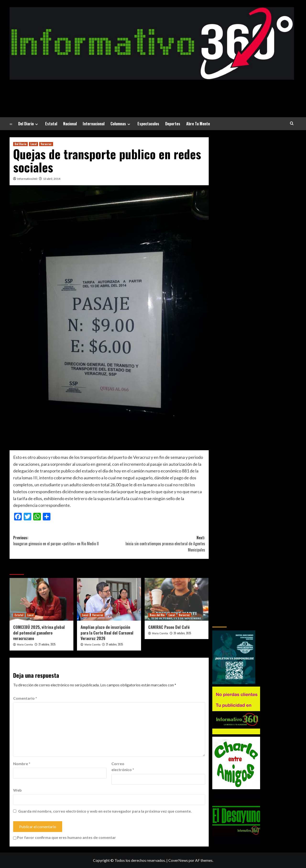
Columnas (121, 124)
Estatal (51, 124)
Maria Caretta (25, 645)
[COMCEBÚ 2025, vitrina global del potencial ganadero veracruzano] (41, 599)
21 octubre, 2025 (47, 644)
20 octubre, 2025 (182, 633)
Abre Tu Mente (198, 124)
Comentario (25, 698)
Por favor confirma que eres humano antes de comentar (65, 837)
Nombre (22, 764)
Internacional (94, 124)
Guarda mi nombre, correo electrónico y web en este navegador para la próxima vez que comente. (105, 811)
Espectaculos (148, 124)
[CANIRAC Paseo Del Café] (177, 599)
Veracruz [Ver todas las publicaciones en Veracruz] (46, 144)
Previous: (61, 541)
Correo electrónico (123, 767)
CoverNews (178, 860)
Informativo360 (27, 179)
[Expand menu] (36, 124)
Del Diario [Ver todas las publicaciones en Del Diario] (20, 144)
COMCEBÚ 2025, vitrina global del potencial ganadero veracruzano (39, 633)
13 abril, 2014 (52, 179)
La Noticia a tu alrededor (152, 92)
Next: (157, 544)
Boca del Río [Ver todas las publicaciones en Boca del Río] (157, 615)
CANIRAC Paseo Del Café (169, 627)
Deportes (173, 124)
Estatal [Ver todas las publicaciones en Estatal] (19, 615)
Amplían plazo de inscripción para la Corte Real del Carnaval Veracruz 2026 (107, 633)
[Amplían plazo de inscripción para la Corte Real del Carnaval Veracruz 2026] (109, 599)
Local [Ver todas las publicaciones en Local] (33, 144)
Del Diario (29, 124)
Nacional (70, 124)
